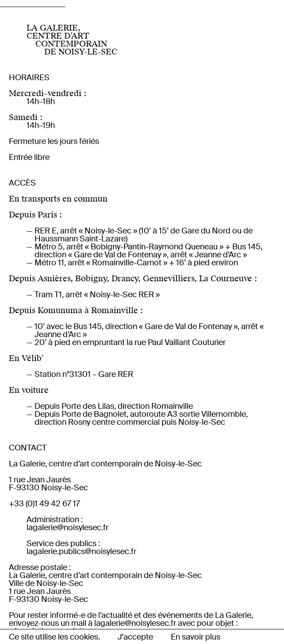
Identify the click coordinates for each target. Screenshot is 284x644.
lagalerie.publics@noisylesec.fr (81, 551)
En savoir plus (196, 637)
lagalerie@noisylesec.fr (67, 528)
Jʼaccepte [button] (135, 637)
